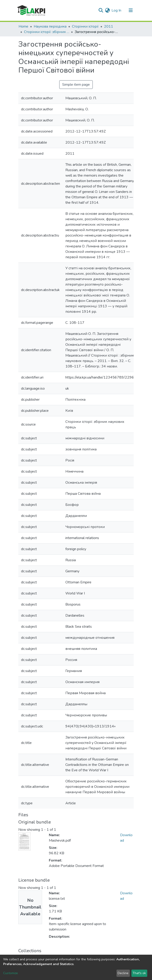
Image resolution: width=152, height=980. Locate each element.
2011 (109, 26)
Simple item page (76, 85)
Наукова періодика (50, 26)
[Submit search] (101, 10)
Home (23, 26)
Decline (123, 973)
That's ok (139, 973)
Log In (117, 10)
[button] (107, 10)
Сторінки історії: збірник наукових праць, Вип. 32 (47, 32)
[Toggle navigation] (131, 10)
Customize (11, 973)
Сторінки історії (85, 26)
